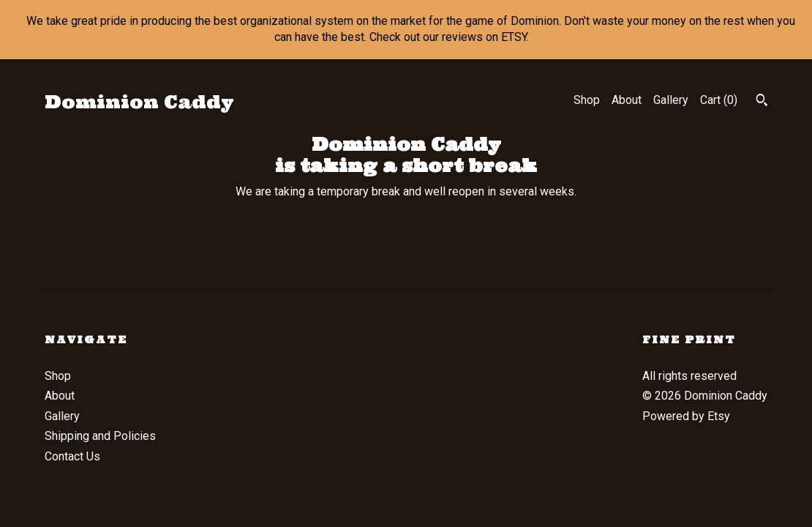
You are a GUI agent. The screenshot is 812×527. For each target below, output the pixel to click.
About (627, 100)
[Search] (762, 102)
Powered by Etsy (686, 416)
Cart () (719, 100)
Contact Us (72, 456)
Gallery (671, 100)
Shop (587, 100)
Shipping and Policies (100, 436)
